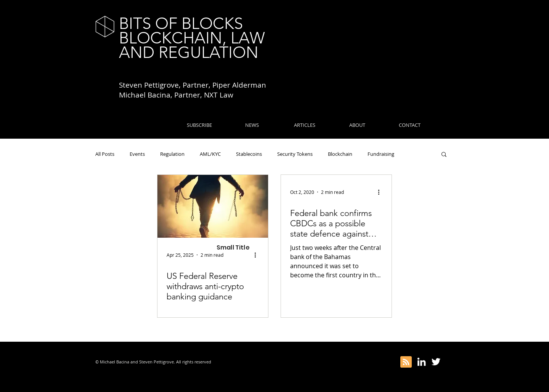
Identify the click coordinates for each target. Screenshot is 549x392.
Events (137, 154)
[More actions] (258, 255)
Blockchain (340, 154)
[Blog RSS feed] (406, 362)
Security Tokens (295, 154)
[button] (444, 155)
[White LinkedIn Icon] (421, 362)
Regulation (172, 154)
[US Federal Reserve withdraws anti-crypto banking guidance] (213, 206)
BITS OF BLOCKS (181, 23)
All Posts (105, 154)
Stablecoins (249, 154)
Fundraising (381, 154)
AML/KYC (210, 154)
